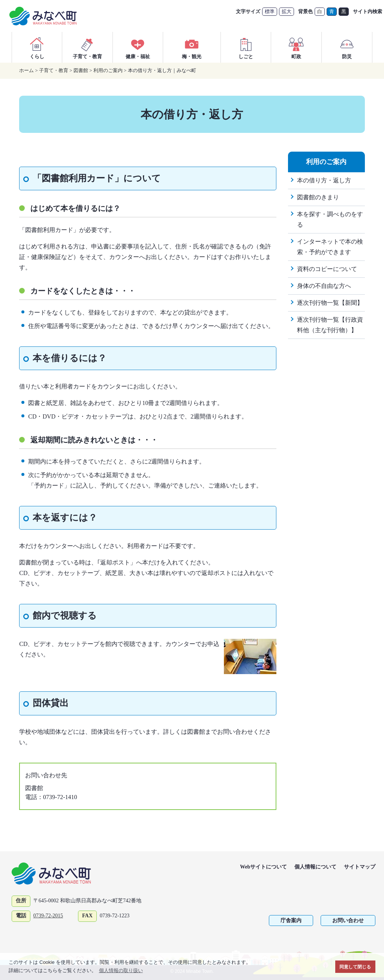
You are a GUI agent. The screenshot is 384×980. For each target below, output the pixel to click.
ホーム (26, 70)
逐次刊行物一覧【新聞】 (330, 303)
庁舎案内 (291, 921)
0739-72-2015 (48, 916)
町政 (296, 47)
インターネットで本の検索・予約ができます (330, 247)
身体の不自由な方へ (324, 286)
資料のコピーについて (327, 269)
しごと (246, 47)
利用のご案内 (108, 70)
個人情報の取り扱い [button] (121, 970)
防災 (347, 47)
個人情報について (315, 867)
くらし (37, 47)
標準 (270, 11)
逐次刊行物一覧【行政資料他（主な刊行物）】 (330, 325)
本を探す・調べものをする (330, 219)
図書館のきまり (318, 197)
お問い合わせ (348, 921)
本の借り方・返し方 (324, 180)
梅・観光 (192, 47)
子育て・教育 (87, 47)
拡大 (286, 11)
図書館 (81, 70)
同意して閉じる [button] (355, 967)
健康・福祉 (138, 47)
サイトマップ (360, 867)
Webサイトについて (263, 867)
